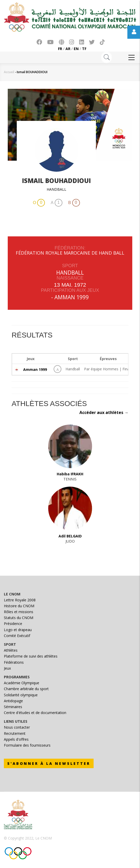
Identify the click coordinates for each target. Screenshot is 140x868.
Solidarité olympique (21, 695)
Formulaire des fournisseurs (27, 745)
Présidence (13, 624)
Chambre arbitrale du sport (26, 689)
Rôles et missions (19, 612)
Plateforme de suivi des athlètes (31, 656)
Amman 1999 (72, 297)
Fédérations (14, 662)
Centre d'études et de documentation (35, 713)
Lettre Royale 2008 (20, 600)
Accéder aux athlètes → (104, 412)
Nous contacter (17, 727)
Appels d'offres (16, 739)
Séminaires (13, 707)
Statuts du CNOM (19, 618)
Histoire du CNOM (19, 606)
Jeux (7, 668)
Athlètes (11, 650)
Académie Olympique (22, 683)
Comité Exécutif (17, 636)
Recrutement (15, 733)
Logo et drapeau (18, 630)
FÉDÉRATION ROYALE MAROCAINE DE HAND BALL (70, 253)
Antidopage (13, 701)
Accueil (9, 72)
